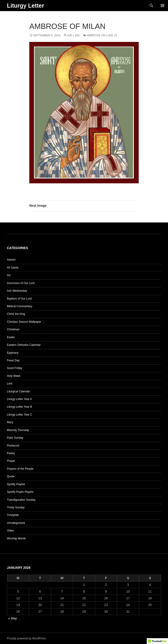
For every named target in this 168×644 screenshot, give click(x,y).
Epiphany (13, 353)
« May (12, 618)
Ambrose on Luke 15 (102, 35)
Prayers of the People (20, 469)
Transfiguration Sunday (21, 500)
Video (10, 531)
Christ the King (16, 314)
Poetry (11, 453)
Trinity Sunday (16, 507)
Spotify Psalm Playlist (20, 492)
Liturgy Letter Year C (19, 415)
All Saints (13, 268)
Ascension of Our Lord (21, 283)
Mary (10, 422)
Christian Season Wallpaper (24, 322)
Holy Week (14, 376)
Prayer (11, 461)
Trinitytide (13, 515)
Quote (11, 476)
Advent (11, 260)
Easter (11, 337)
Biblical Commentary (20, 306)
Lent (10, 384)
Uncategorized (16, 523)
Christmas (13, 329)
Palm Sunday (15, 438)
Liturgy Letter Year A (19, 399)
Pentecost (13, 446)
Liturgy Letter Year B (19, 407)
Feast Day (13, 360)
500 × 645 (74, 35)
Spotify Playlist (16, 484)
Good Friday (15, 368)
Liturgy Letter (25, 6)
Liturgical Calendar (18, 391)
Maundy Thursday (18, 430)
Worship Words (16, 538)
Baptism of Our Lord (19, 299)
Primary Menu (162, 6)
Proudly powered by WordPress (26, 638)
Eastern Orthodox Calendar (24, 345)
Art (9, 275)
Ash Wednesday (17, 291)
